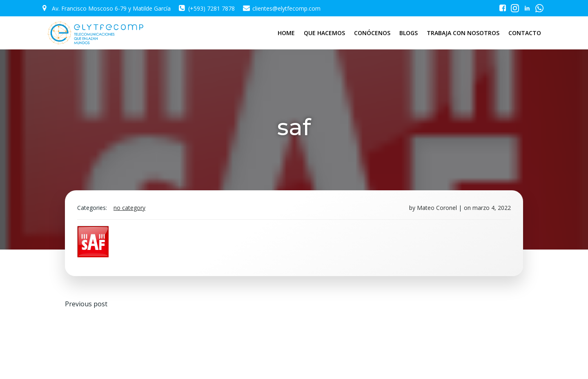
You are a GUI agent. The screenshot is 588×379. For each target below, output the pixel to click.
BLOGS (409, 33)
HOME (286, 33)
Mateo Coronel (437, 208)
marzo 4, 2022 (492, 208)
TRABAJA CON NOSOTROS (463, 33)
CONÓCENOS (372, 33)
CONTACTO (525, 33)
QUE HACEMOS (324, 33)
